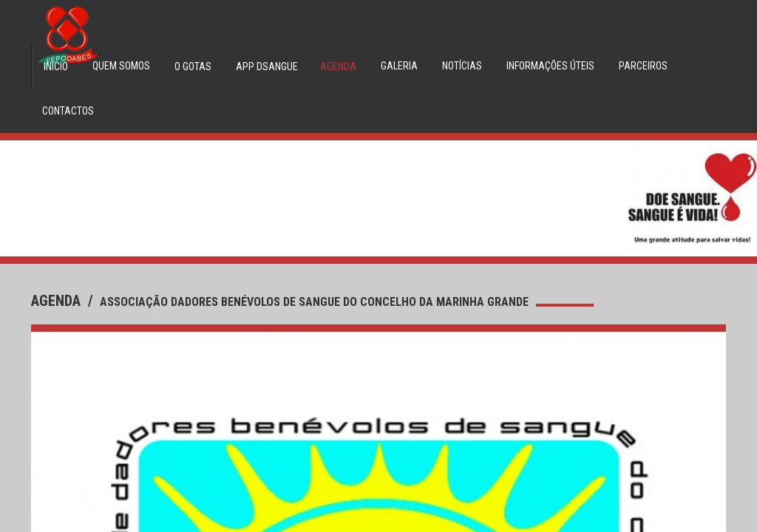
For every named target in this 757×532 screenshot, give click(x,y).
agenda (58, 301)
